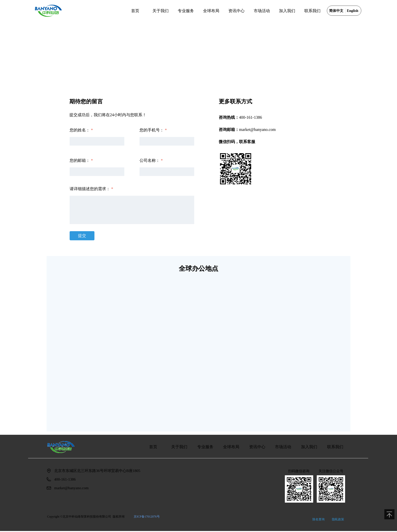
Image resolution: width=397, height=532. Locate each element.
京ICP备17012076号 (147, 517)
